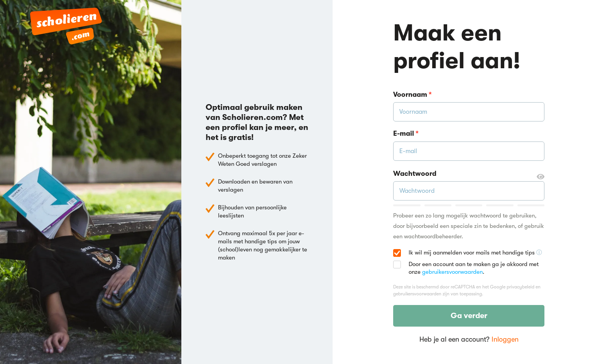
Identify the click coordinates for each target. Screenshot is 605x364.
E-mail (406, 133)
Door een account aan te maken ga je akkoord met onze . (474, 268)
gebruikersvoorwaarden (452, 272)
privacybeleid (521, 287)
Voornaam (412, 94)
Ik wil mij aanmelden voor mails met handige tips (475, 253)
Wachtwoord (469, 174)
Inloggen (505, 339)
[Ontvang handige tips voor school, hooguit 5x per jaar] (539, 253)
